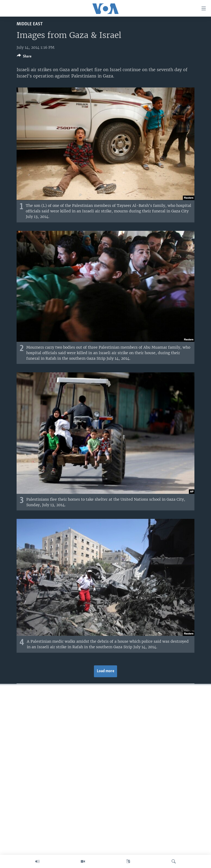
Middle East (30, 24)
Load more (106, 671)
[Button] (24, 57)
